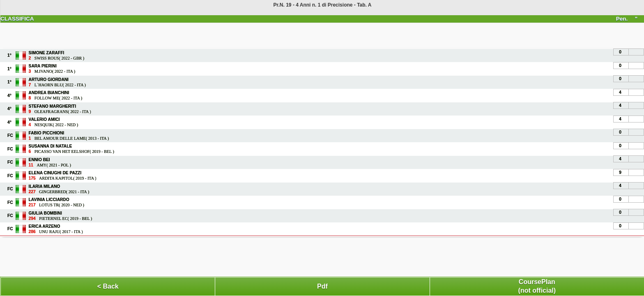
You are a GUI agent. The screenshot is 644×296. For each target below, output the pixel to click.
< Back (108, 286)
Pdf (322, 286)
